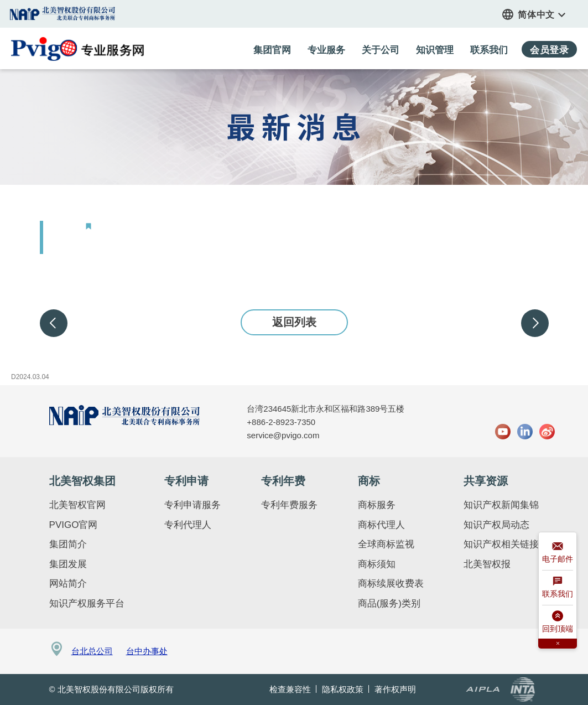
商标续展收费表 (391, 584)
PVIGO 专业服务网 (77, 49)
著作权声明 (395, 689)
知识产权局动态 (496, 525)
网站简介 (68, 584)
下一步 (535, 323)
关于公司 (381, 50)
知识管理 (435, 50)
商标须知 (377, 564)
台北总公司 (92, 651)
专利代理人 (188, 525)
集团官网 (63, 14)
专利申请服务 (192, 505)
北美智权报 (487, 564)
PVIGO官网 (74, 525)
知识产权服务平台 (87, 603)
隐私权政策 (343, 689)
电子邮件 (558, 554)
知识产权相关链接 (501, 544)
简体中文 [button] (542, 15)
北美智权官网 (77, 505)
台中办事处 (147, 651)
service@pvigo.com (283, 435)
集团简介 (68, 544)
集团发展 (68, 564)
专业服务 (326, 50)
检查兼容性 (290, 689)
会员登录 (550, 50)
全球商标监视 (386, 544)
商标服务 (377, 505)
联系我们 (558, 589)
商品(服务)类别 (389, 603)
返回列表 (294, 322)
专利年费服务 (289, 505)
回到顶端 (558, 623)
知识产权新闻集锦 (501, 505)
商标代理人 (381, 525)
